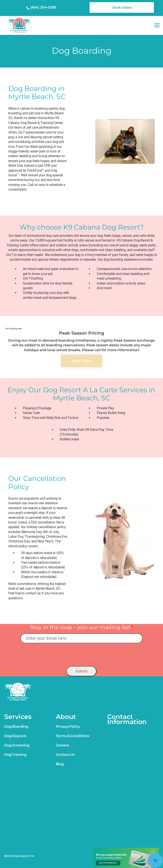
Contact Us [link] (65, 755)
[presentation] (82, 654)
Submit (81, 671)
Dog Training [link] (15, 755)
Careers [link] (63, 745)
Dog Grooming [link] (17, 745)
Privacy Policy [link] (68, 726)
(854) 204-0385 (43, 7)
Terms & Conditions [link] (72, 736)
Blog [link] (60, 764)
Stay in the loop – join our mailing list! (82, 627)
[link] (122, 7)
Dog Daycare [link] (15, 736)
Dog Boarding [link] (16, 726)
